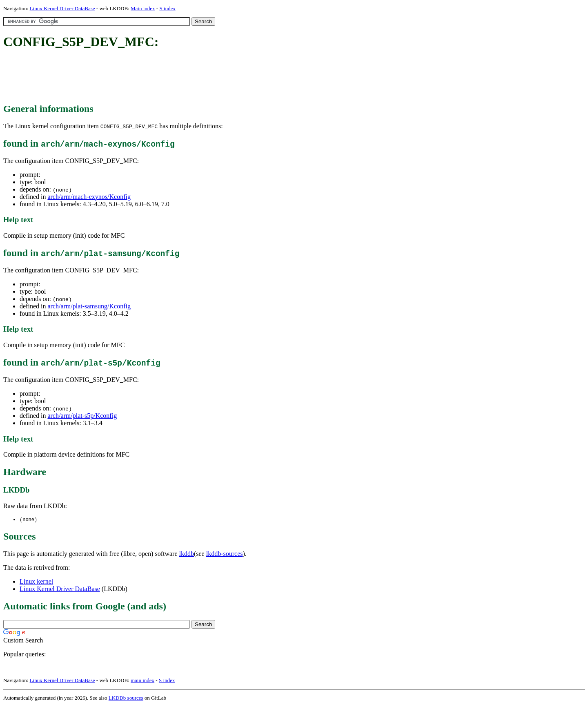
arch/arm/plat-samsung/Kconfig (89, 306)
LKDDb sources (126, 698)
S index (167, 8)
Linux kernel (36, 582)
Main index (143, 8)
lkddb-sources (225, 554)
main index (143, 681)
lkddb (187, 554)
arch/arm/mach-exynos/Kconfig (89, 197)
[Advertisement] (152, 77)
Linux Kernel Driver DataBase (62, 8)
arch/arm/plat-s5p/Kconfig (82, 416)
